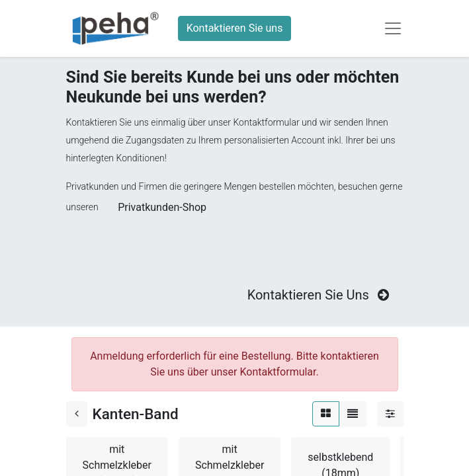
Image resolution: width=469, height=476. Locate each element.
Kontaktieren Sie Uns (320, 295)
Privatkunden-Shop (162, 207)
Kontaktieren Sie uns (235, 28)
